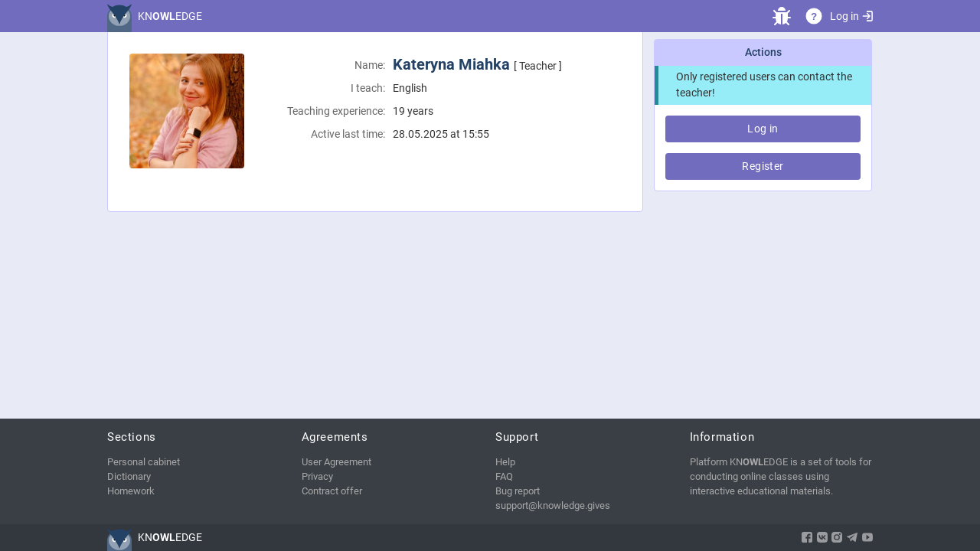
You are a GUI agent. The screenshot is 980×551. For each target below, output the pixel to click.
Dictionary (129, 476)
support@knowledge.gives (553, 505)
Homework (131, 491)
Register (763, 166)
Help (505, 462)
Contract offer (332, 491)
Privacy (317, 476)
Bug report (518, 491)
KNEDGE (170, 16)
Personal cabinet (144, 462)
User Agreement (336, 462)
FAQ (504, 476)
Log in (851, 16)
